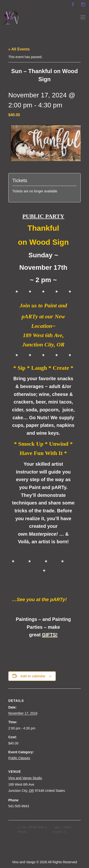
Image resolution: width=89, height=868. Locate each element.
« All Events (19, 49)
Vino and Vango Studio (25, 778)
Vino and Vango (24, 862)
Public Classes (19, 758)
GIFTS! (50, 635)
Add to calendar (33, 676)
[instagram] (83, 5)
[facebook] (73, 5)
